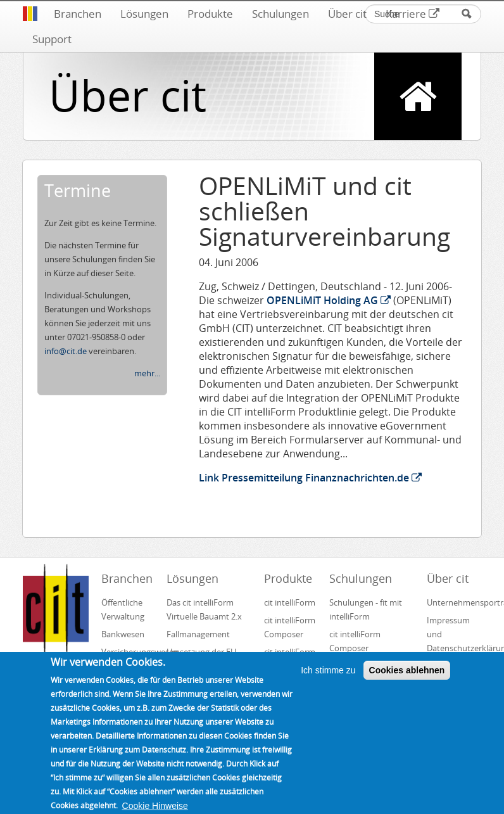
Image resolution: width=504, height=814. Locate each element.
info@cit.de (66, 351)
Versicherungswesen (129, 652)
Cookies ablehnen (407, 685)
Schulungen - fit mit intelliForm (366, 609)
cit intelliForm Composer (290, 627)
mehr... (147, 373)
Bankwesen (123, 634)
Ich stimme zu (328, 685)
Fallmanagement (198, 634)
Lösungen (144, 14)
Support (52, 39)
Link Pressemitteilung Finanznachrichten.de (310, 478)
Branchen (78, 14)
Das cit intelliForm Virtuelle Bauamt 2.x (204, 609)
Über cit (347, 14)
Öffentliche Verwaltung (123, 609)
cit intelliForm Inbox (290, 659)
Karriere (413, 14)
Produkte (210, 14)
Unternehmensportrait (454, 602)
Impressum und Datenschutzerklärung (454, 634)
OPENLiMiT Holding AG (329, 300)
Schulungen (280, 14)
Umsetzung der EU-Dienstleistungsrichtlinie (210, 659)
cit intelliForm (290, 602)
